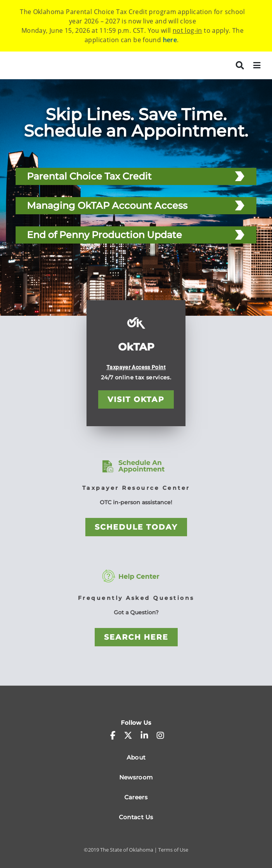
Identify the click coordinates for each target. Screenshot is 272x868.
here (170, 40)
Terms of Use (173, 850)
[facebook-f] (113, 735)
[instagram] (160, 735)
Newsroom (136, 777)
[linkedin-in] (144, 735)
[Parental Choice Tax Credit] (240, 176)
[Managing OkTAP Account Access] (240, 205)
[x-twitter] (128, 735)
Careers (136, 797)
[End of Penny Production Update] (240, 235)
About (136, 757)
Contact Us (136, 817)
